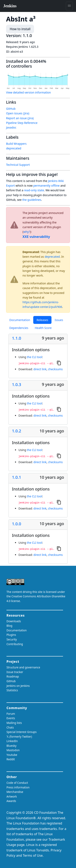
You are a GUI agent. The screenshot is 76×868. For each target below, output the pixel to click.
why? (27, 232)
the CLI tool (34, 357)
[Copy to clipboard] (59, 363)
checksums (55, 369)
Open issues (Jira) (18, 113)
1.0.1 (17, 477)
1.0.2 (17, 431)
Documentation (20, 320)
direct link (40, 369)
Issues (59, 320)
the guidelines (32, 200)
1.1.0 (17, 338)
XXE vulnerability (36, 237)
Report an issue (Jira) (20, 118)
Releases (42, 320)
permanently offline (46, 186)
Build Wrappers (16, 144)
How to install (20, 29)
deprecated (52, 257)
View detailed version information (28, 92)
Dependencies (19, 328)
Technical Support (18, 165)
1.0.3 (17, 385)
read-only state (34, 190)
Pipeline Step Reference (22, 123)
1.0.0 (17, 524)
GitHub (11, 109)
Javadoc (11, 127)
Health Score (43, 328)
